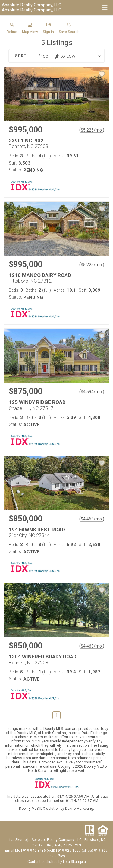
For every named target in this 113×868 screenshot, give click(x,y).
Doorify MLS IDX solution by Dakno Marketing (56, 809)
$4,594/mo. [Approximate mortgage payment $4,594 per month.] (92, 392)
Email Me (13, 851)
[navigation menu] (105, 8)
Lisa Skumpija (74, 862)
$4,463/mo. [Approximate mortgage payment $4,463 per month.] (92, 519)
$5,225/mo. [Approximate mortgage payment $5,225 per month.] (92, 130)
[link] (12, 29)
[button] (30, 29)
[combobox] (67, 56)
